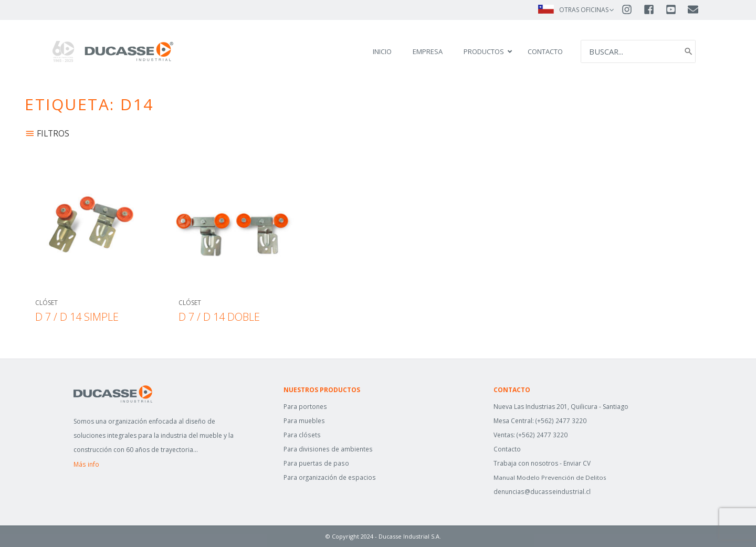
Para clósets (302, 435)
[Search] (688, 52)
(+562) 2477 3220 (561, 421)
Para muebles (304, 421)
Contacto (507, 449)
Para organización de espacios (329, 477)
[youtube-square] (676, 9)
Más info (86, 464)
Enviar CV (577, 463)
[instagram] (632, 9)
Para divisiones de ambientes (327, 449)
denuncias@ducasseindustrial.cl (541, 492)
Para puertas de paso (316, 463)
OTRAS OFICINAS (584, 10)
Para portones (305, 407)
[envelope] (694, 9)
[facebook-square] (654, 9)
